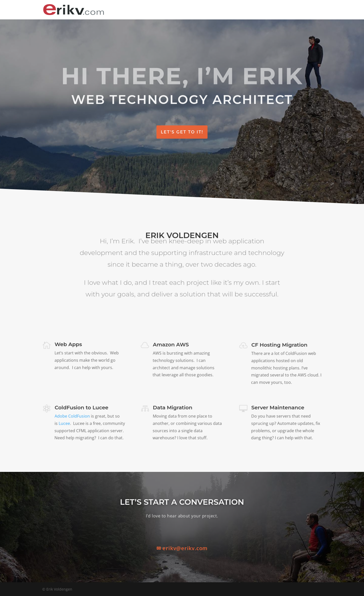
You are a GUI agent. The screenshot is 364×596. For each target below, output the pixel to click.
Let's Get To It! (182, 132)
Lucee (64, 424)
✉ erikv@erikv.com (182, 548)
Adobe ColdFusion (72, 417)
